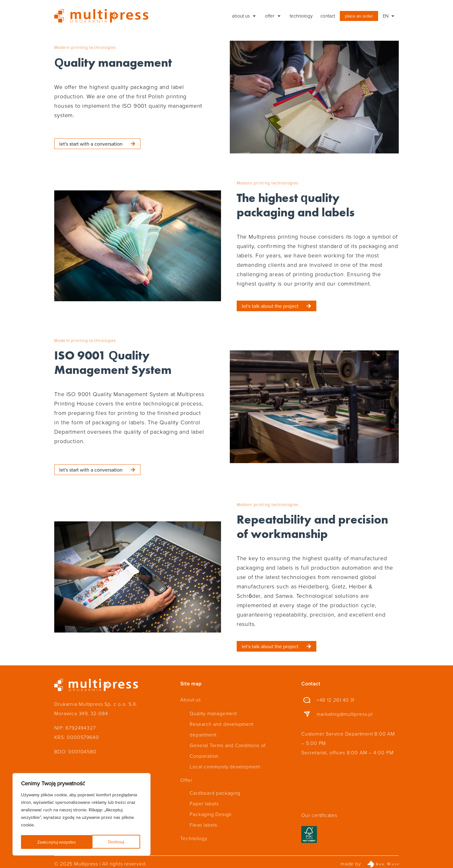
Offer (186, 771)
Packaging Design (211, 803)
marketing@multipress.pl (345, 714)
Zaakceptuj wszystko (107, 842)
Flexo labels (204, 812)
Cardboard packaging (215, 784)
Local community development (226, 759)
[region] (82, 815)
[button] (245, 16)
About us (191, 699)
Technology (194, 824)
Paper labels (204, 793)
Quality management (214, 712)
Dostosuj (45, 842)
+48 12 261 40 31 (336, 700)
